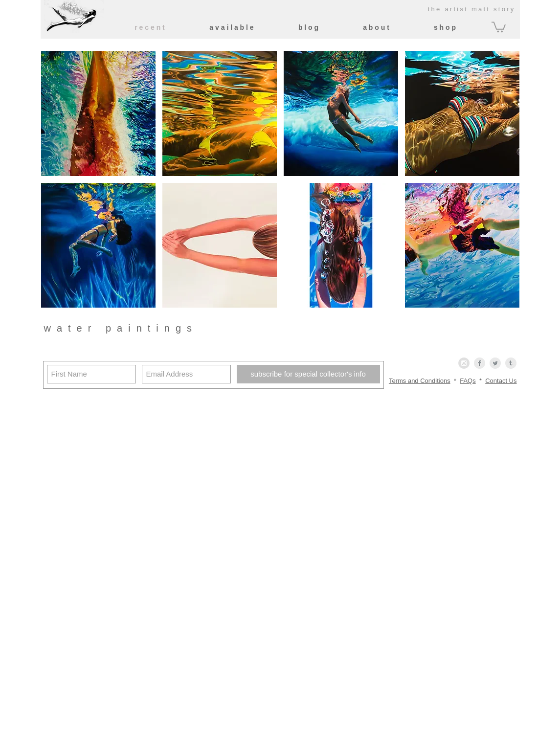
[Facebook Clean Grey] (480, 363)
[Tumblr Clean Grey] (511, 363)
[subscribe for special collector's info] (308, 374)
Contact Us (501, 381)
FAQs (468, 381)
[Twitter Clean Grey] (495, 363)
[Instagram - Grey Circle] (464, 363)
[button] (499, 26)
